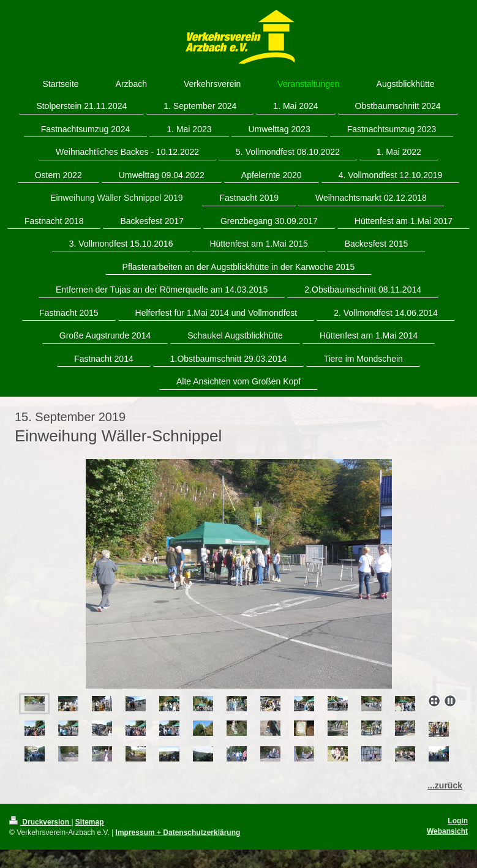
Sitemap (90, 822)
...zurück (445, 785)
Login (458, 821)
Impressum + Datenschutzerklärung (178, 832)
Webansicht (447, 831)
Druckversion (40, 822)
